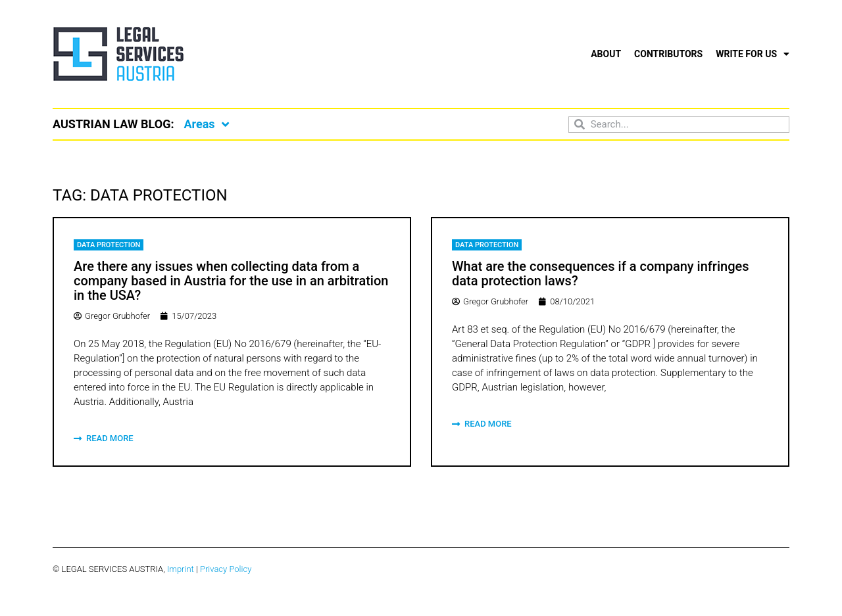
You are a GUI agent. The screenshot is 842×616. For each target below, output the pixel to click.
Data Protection (109, 245)
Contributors (668, 54)
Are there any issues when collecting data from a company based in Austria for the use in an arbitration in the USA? (231, 281)
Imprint (181, 569)
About (606, 54)
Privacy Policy (226, 569)
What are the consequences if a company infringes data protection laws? (601, 273)
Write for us (753, 54)
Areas (206, 124)
